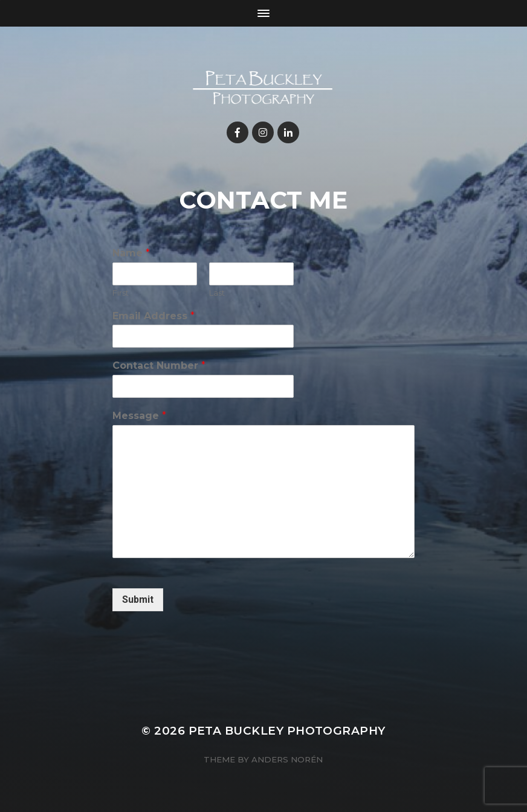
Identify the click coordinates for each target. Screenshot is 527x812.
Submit (138, 599)
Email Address (154, 316)
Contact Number (159, 365)
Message (139, 416)
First (121, 293)
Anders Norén (287, 759)
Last (217, 293)
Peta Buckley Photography (287, 731)
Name (131, 253)
